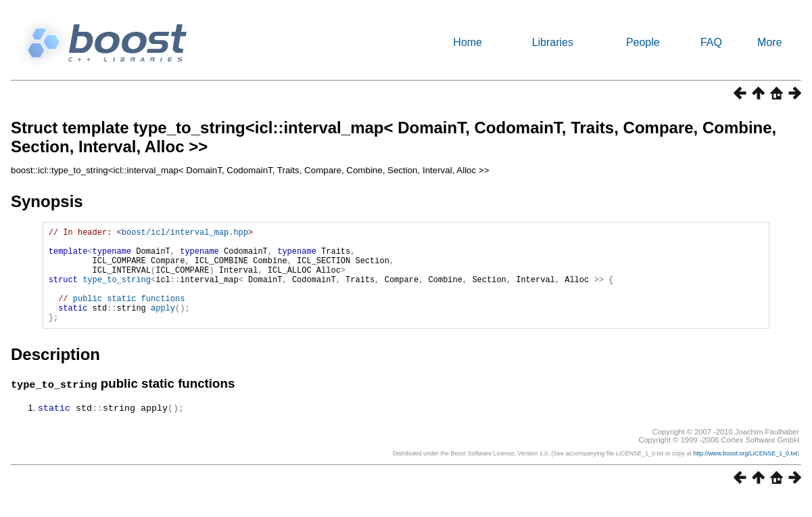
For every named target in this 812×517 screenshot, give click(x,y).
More (769, 42)
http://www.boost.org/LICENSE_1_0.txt (745, 473)
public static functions (129, 314)
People (643, 42)
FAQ (711, 42)
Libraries (553, 42)
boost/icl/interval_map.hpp (185, 234)
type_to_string (117, 291)
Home (468, 42)
